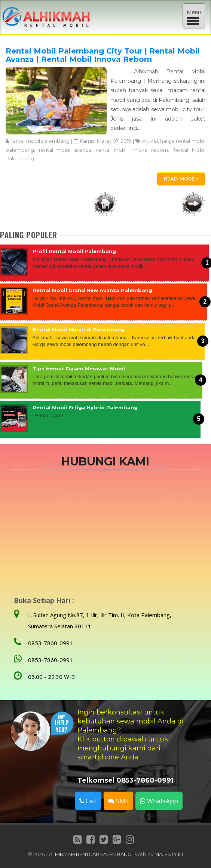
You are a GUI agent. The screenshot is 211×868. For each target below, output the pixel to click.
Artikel (150, 141)
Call (88, 801)
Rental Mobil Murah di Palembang (79, 330)
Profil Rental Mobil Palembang (74, 251)
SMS (118, 801)
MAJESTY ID (169, 854)
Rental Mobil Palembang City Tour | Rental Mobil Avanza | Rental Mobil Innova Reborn (103, 55)
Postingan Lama (193, 204)
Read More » (181, 179)
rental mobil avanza (65, 150)
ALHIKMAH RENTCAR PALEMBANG (90, 854)
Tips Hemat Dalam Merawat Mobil (79, 368)
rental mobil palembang (40, 141)
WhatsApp (159, 801)
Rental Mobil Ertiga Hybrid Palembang (85, 407)
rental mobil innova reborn (132, 150)
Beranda (105, 204)
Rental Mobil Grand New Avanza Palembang (92, 290)
